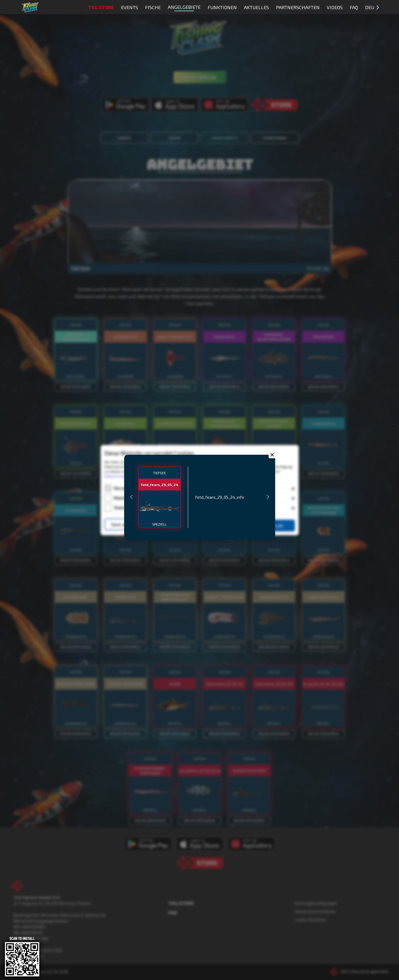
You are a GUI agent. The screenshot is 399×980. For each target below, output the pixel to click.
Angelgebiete (184, 8)
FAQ (354, 7)
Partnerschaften (298, 7)
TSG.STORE (101, 7)
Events (129, 7)
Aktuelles (256, 7)
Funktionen (222, 7)
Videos (335, 7)
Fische (153, 7)
